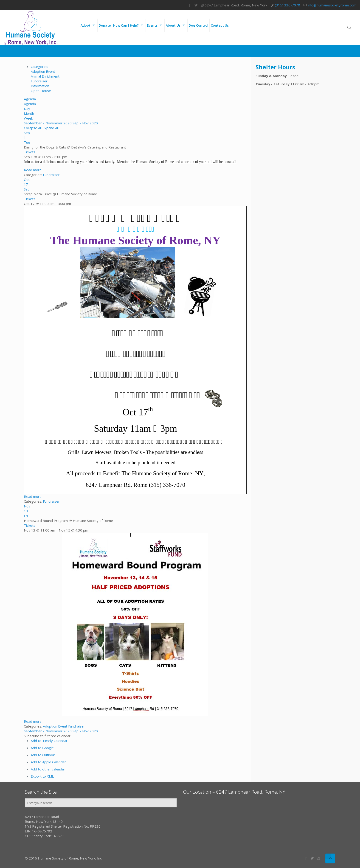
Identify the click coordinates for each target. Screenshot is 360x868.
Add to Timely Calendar (49, 741)
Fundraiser (39, 81)
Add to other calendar (48, 769)
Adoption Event (43, 71)
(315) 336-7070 (287, 5)
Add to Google (42, 748)
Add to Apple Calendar (48, 762)
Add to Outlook (43, 755)
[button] (47, 736)
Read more (33, 170)
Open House (41, 91)
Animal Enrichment (45, 76)
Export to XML (42, 776)
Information (40, 86)
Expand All (51, 128)
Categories (39, 67)
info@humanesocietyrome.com (332, 5)
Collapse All (33, 128)
